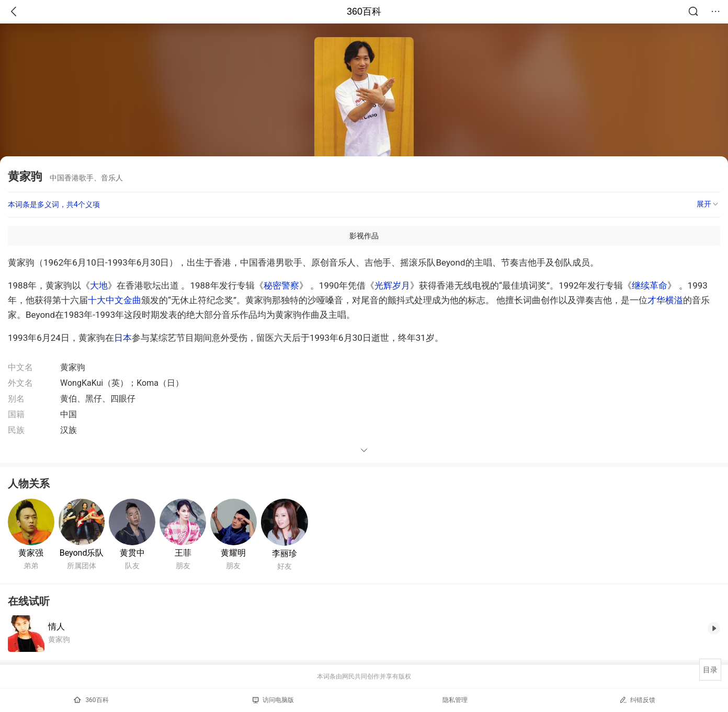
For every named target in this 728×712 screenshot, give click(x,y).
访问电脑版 (273, 700)
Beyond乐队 (82, 553)
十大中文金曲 (115, 300)
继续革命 (650, 285)
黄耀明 (233, 553)
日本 (123, 338)
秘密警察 (281, 285)
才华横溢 (665, 300)
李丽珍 (285, 553)
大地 (99, 285)
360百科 (364, 12)
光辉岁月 (392, 285)
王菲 (183, 553)
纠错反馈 (637, 700)
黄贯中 (132, 553)
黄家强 (31, 553)
